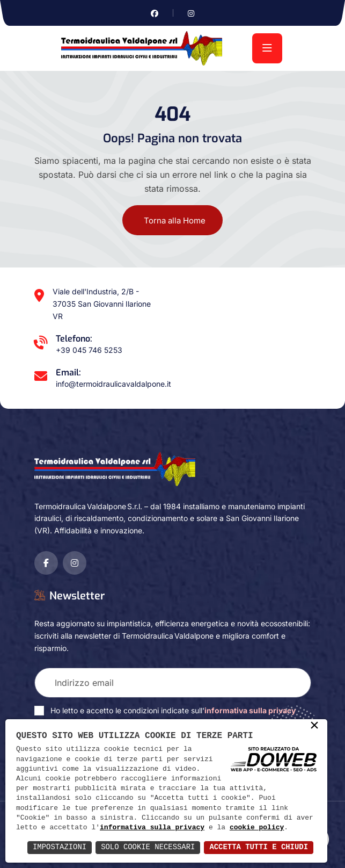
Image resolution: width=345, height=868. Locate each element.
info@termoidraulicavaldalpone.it (113, 384)
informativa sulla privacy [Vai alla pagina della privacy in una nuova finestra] (250, 710)
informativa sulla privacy (152, 828)
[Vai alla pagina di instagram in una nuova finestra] (191, 13)
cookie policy (257, 828)
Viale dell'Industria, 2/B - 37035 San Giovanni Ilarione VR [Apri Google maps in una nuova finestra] (102, 304)
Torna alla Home (175, 220)
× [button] (314, 726)
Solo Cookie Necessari (147, 847)
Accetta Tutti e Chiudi (258, 847)
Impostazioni (58, 847)
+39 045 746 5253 (89, 350)
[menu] (267, 48)
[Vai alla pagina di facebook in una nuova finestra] (155, 13)
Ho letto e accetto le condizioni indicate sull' (173, 710)
